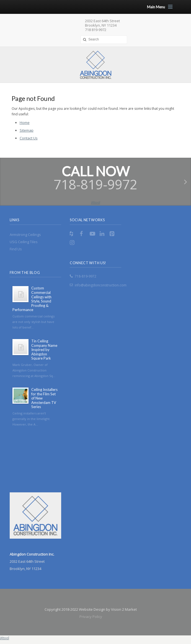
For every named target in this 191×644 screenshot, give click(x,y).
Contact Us (29, 138)
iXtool (96, 203)
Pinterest (113, 234)
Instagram (73, 243)
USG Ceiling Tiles (24, 242)
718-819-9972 (86, 276)
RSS (73, 234)
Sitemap (27, 130)
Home (25, 123)
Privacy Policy (91, 617)
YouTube (93, 234)
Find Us (16, 249)
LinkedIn (103, 234)
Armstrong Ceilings (25, 235)
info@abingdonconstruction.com (101, 285)
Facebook (83, 234)
